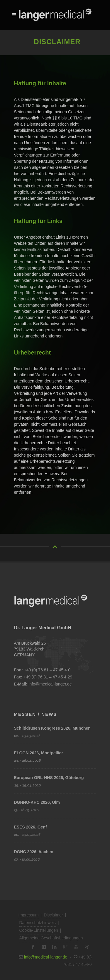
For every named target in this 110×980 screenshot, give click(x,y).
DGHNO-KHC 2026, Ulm (37, 802)
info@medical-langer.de (50, 684)
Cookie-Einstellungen (39, 930)
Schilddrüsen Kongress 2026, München (52, 728)
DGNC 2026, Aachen (34, 852)
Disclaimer (53, 915)
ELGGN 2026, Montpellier (39, 753)
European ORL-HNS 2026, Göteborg (49, 778)
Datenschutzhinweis (38, 923)
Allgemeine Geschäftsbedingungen (51, 938)
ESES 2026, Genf (31, 827)
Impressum (29, 915)
